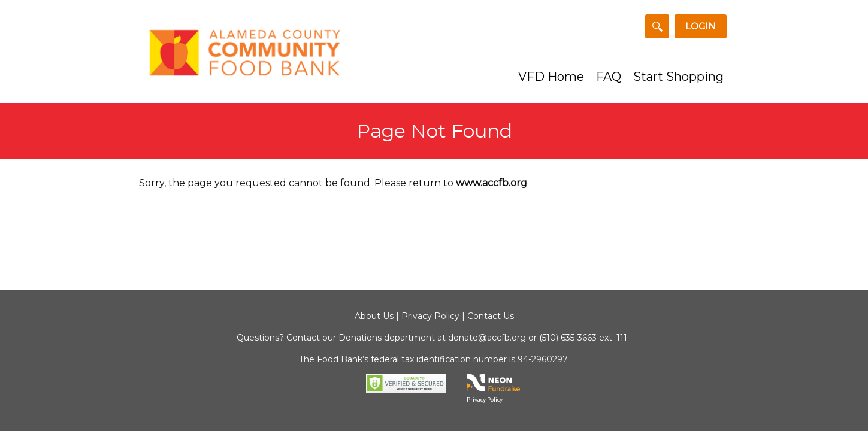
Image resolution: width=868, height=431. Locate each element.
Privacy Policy (430, 316)
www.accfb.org (492, 183)
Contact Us (491, 316)
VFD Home (551, 77)
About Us (374, 316)
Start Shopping (678, 77)
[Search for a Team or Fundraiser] (657, 26)
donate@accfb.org (487, 338)
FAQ (609, 77)
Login (701, 26)
